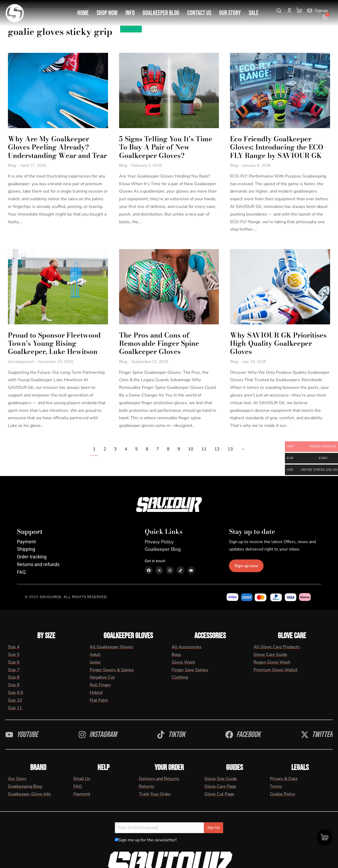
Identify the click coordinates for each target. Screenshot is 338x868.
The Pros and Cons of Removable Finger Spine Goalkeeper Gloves (161, 339)
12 (217, 445)
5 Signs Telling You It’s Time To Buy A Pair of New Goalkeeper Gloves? (167, 145)
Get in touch (155, 557)
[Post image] (56, 89)
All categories (131, 29)
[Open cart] (325, 17)
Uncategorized (21, 357)
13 (230, 445)
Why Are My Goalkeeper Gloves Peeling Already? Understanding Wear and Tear (49, 149)
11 (204, 445)
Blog (12, 171)
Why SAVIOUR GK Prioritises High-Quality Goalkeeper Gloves (281, 339)
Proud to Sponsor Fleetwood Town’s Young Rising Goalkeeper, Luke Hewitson (54, 339)
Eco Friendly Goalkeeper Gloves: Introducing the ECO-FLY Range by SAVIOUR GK (281, 145)
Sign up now (255, 562)
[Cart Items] (300, 10)
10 (191, 445)
